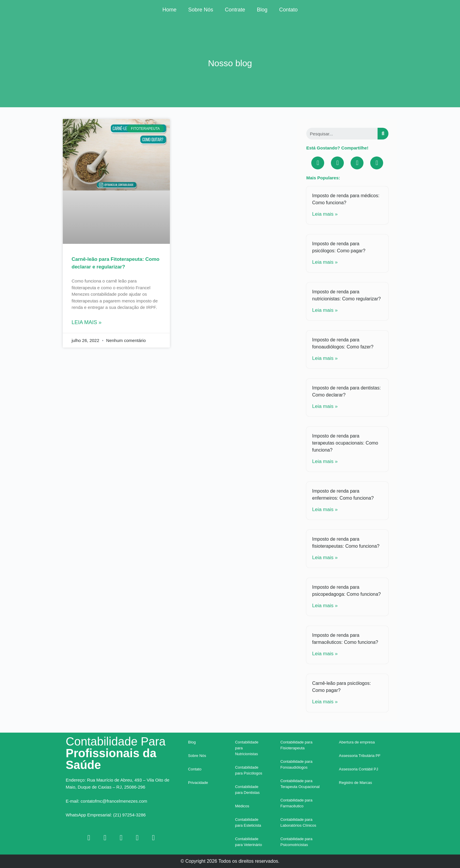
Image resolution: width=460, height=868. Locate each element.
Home (169, 10)
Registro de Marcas (355, 783)
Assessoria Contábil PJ (358, 769)
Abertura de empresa (357, 742)
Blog (262, 10)
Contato (289, 10)
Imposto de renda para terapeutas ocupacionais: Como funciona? (345, 443)
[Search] (383, 134)
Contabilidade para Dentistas (247, 790)
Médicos (242, 806)
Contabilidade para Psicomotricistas (296, 842)
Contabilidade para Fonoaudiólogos (296, 764)
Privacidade (198, 783)
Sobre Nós (201, 10)
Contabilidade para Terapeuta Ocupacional (300, 784)
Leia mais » (87, 322)
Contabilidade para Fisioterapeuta (296, 745)
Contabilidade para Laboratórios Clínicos (298, 822)
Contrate (235, 10)
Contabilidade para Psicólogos (249, 770)
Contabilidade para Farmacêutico (296, 803)
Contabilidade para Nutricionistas (247, 748)
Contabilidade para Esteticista (248, 822)
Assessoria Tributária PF (360, 756)
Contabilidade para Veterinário (248, 842)
